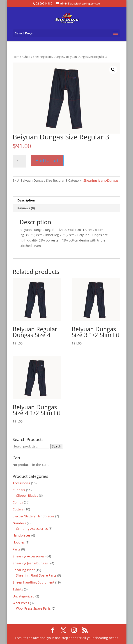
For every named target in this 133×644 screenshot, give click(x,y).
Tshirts (18, 589)
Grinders (19, 523)
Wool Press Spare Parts (33, 608)
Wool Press (21, 603)
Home (17, 57)
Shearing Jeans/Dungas (48, 57)
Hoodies (19, 542)
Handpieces (22, 535)
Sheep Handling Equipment (33, 582)
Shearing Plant (24, 570)
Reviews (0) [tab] (26, 208)
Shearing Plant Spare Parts (36, 575)
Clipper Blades (27, 495)
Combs (18, 502)
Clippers (19, 490)
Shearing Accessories (29, 556)
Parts (16, 549)
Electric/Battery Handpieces (33, 516)
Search (57, 446)
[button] (113, 70)
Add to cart (47, 160)
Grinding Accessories (32, 529)
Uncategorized (24, 596)
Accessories (21, 483)
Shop (27, 57)
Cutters (18, 509)
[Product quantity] (19, 161)
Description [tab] (26, 200)
